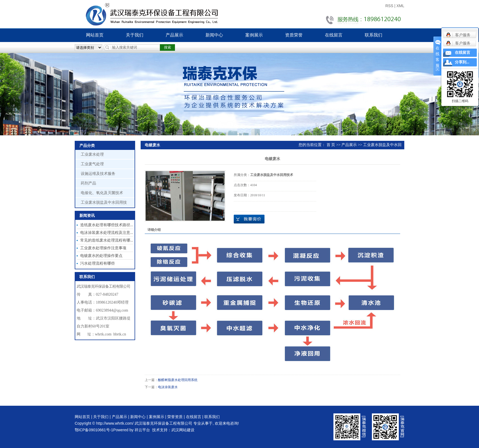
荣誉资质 (175, 417)
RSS (389, 6)
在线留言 (334, 35)
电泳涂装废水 (168, 387)
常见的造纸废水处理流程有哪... (107, 240)
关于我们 (135, 35)
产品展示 (174, 35)
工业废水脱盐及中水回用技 (104, 202)
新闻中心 (214, 35)
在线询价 (249, 219)
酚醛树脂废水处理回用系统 (178, 380)
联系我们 (374, 35)
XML (400, 6)
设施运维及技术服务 (98, 174)
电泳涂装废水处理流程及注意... (107, 233)
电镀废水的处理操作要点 (101, 256)
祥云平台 (142, 430)
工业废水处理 (92, 154)
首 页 (331, 145)
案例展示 (254, 35)
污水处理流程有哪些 (98, 263)
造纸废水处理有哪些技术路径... (107, 225)
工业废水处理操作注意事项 (103, 248)
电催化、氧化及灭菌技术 (102, 193)
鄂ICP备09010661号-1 (94, 430)
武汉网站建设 (183, 430)
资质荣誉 (294, 35)
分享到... (462, 62)
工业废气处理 (92, 164)
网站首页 (95, 35)
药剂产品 (88, 183)
